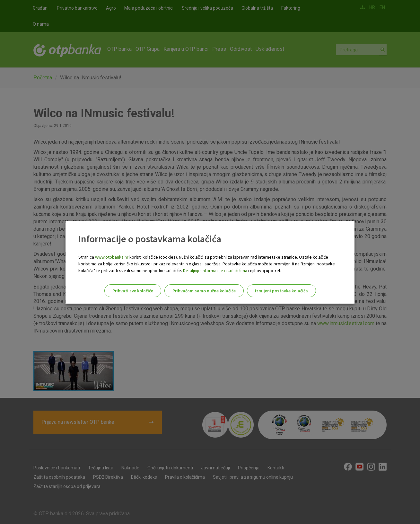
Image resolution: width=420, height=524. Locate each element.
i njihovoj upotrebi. (265, 271)
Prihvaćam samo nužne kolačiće (204, 291)
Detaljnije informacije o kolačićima (215, 271)
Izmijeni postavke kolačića (281, 291)
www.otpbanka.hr (112, 257)
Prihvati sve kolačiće (133, 291)
